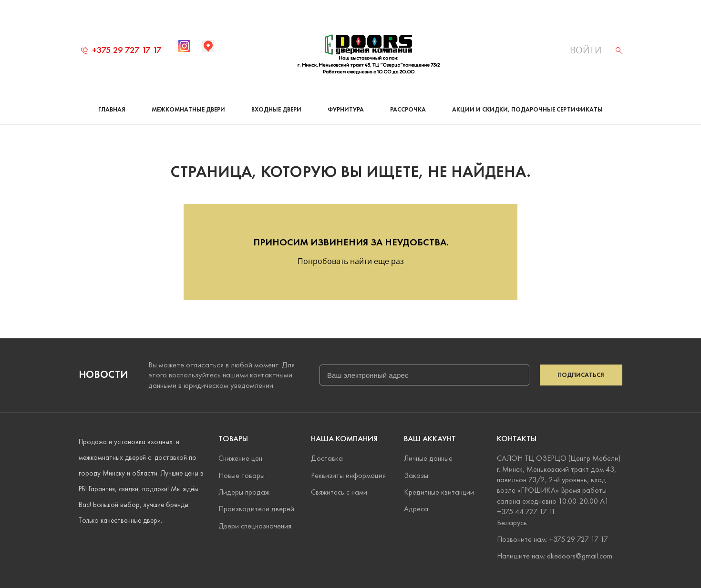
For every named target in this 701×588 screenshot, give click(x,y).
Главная (112, 110)
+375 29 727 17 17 (121, 50)
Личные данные (428, 458)
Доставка (327, 458)
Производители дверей (256, 509)
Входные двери (276, 110)
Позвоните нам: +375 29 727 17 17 (552, 539)
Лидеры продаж (244, 492)
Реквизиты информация (348, 475)
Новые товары (242, 475)
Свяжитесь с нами (339, 492)
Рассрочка (408, 110)
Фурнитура (346, 110)
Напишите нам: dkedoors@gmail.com (555, 556)
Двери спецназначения (255, 526)
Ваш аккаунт (430, 439)
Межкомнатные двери (188, 110)
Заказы (416, 475)
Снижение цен (240, 458)
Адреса (416, 509)
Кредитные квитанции (439, 492)
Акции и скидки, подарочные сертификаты (527, 110)
